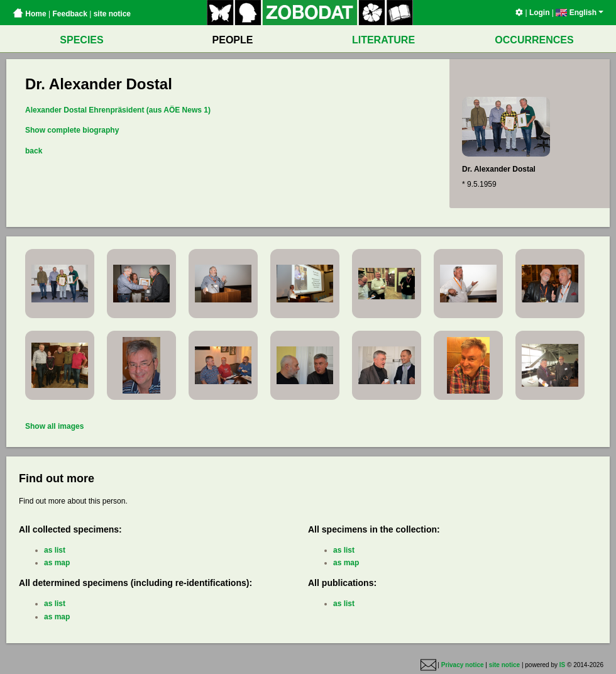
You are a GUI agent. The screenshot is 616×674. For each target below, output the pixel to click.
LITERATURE (383, 40)
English (580, 13)
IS (562, 666)
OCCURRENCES (534, 40)
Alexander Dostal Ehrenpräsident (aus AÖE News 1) (118, 110)
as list (55, 550)
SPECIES (81, 40)
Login (540, 13)
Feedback (69, 14)
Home (30, 14)
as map (57, 563)
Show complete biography (72, 130)
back (34, 151)
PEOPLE (233, 40)
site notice (112, 14)
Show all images (54, 426)
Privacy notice (463, 666)
